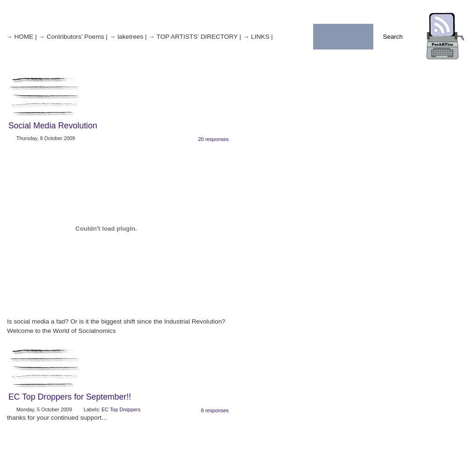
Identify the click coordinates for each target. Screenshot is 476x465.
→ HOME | (21, 37)
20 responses (213, 139)
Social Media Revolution (53, 126)
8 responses (215, 410)
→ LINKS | (258, 37)
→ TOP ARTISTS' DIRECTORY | (195, 37)
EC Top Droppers (121, 409)
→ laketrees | (128, 37)
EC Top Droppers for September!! (70, 397)
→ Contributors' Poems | (73, 37)
